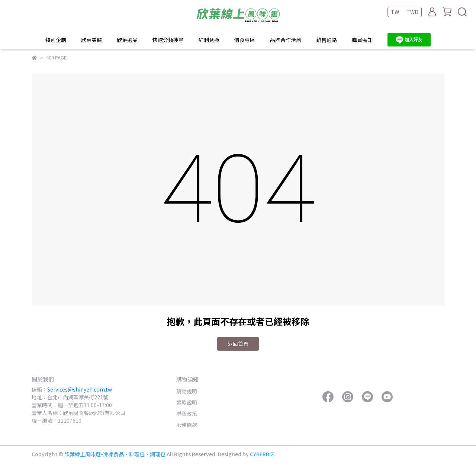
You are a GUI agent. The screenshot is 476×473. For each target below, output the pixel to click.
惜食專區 (245, 40)
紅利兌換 (209, 40)
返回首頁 (238, 344)
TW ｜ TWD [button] (405, 12)
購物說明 (187, 391)
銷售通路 (327, 40)
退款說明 (187, 402)
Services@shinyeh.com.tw (80, 389)
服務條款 (187, 425)
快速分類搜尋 (168, 40)
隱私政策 (187, 414)
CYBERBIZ (262, 454)
